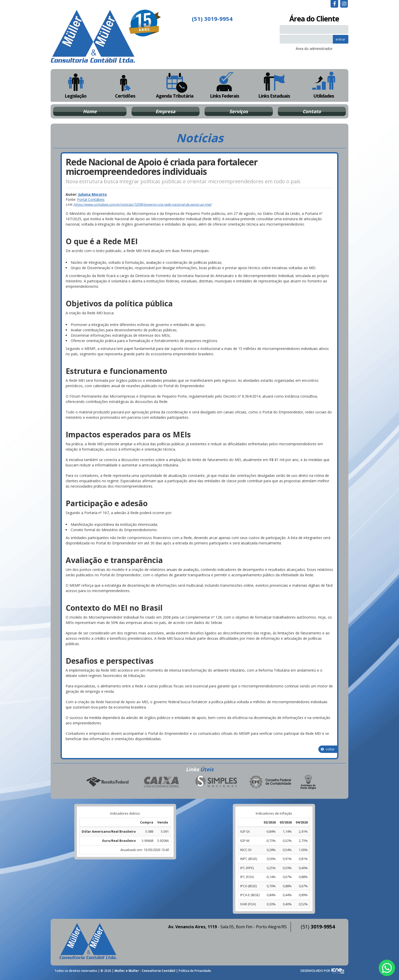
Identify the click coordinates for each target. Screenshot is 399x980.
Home (90, 111)
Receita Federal (107, 782)
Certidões (125, 85)
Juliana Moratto (92, 194)
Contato (312, 111)
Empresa (165, 111)
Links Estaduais (274, 85)
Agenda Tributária (175, 85)
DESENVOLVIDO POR (315, 971)
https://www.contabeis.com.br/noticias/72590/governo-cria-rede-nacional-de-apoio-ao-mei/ (143, 204)
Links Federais (224, 85)
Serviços (239, 111)
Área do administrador (314, 49)
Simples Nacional (216, 782)
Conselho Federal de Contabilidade (270, 782)
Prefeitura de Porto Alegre (308, 782)
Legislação (76, 85)
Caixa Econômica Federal (162, 782)
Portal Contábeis (91, 199)
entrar (340, 39)
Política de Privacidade (195, 971)
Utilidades (324, 85)
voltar (328, 749)
